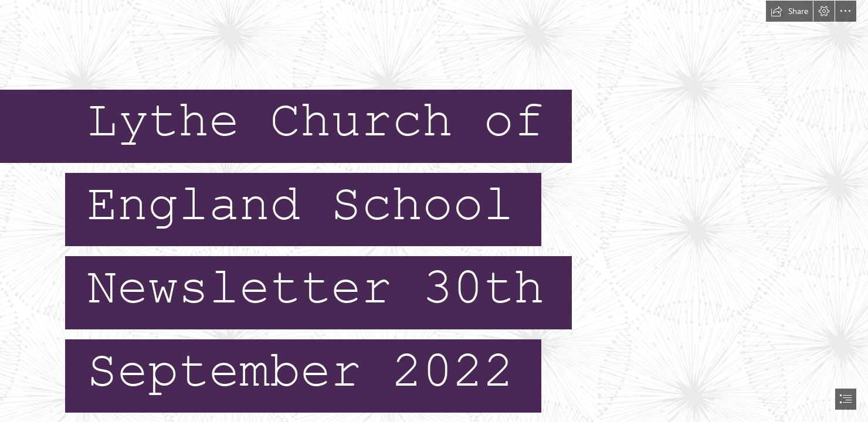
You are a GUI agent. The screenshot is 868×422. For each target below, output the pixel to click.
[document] (434, 211)
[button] (789, 11)
